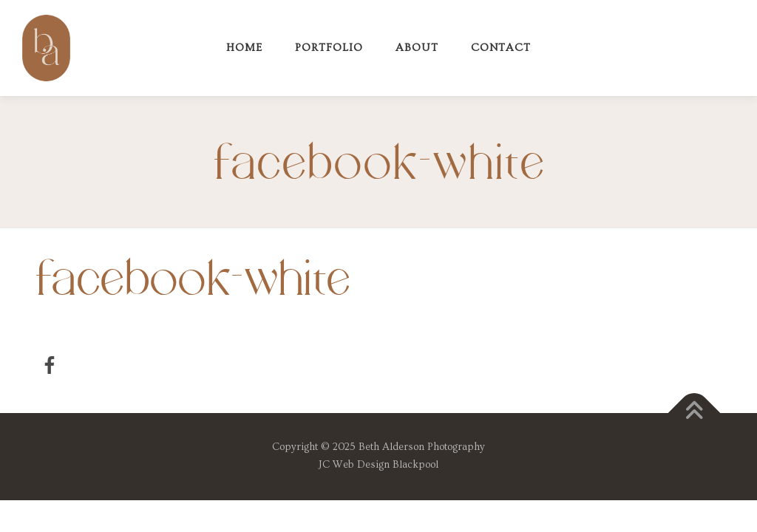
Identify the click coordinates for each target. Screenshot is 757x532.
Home (244, 48)
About (417, 48)
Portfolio (329, 48)
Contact (501, 48)
